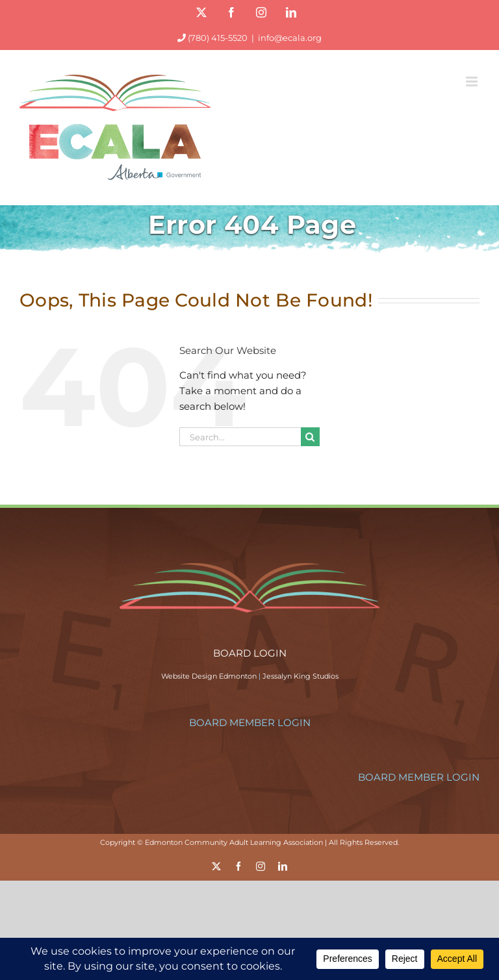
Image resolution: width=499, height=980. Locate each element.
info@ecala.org (290, 38)
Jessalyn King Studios (301, 676)
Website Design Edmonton (209, 676)
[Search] (310, 437)
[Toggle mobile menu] (473, 82)
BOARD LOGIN (250, 653)
